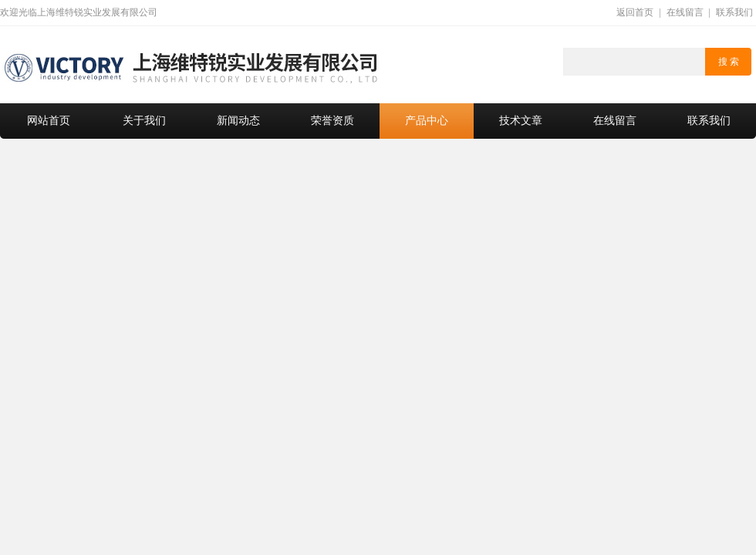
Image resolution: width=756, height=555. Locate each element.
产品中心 (427, 121)
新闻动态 (238, 121)
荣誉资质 (332, 121)
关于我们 (144, 121)
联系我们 (734, 12)
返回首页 (635, 12)
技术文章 (521, 121)
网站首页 (49, 121)
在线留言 (685, 12)
